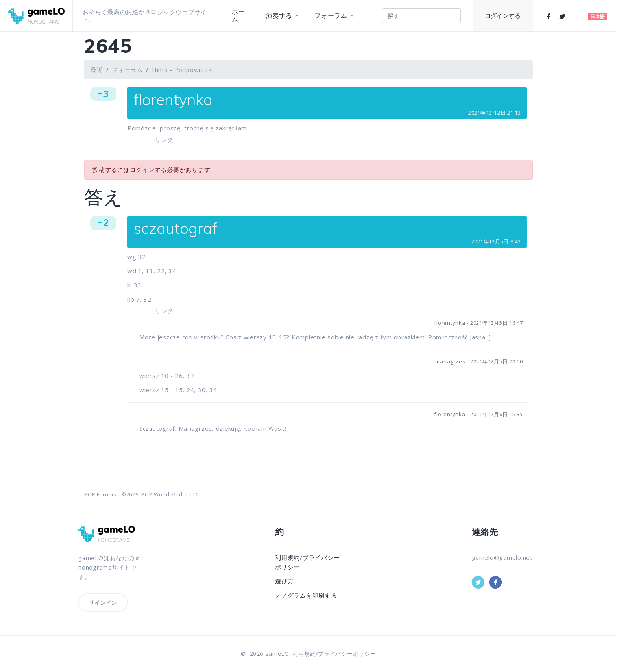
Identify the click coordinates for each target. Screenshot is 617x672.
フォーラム (331, 16)
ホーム (238, 15)
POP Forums (100, 494)
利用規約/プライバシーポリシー (334, 654)
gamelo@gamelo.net (502, 557)
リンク (164, 139)
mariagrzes (450, 361)
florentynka (450, 323)
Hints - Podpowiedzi (182, 70)
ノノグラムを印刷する (306, 595)
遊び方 (284, 581)
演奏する (279, 16)
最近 (97, 70)
